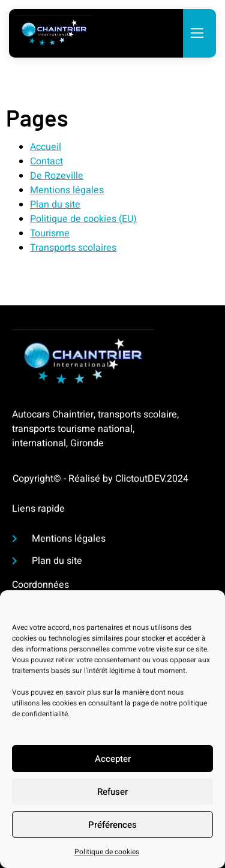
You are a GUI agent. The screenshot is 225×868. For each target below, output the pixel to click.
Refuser (112, 795)
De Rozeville (57, 176)
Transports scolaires (73, 248)
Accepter (113, 762)
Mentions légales (67, 190)
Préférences (112, 828)
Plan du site (55, 205)
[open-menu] (196, 34)
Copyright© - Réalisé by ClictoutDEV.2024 (100, 479)
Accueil (46, 147)
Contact (46, 161)
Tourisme (50, 233)
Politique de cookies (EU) (83, 219)
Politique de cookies (107, 855)
